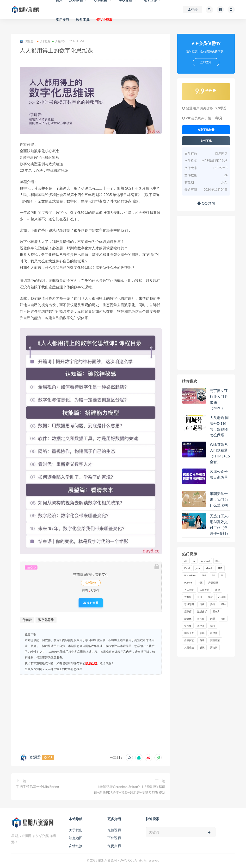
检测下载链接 (206, 130)
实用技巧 (63, 20)
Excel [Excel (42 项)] (187, 568)
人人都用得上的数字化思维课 (63, 669)
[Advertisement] (91, 713)
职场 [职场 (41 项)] (202, 633)
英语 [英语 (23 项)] (202, 640)
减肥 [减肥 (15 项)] (217, 590)
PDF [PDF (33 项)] (220, 568)
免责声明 (114, 846)
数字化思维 (46, 620)
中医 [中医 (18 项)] (200, 583)
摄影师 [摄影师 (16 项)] (188, 611)
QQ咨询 (206, 203)
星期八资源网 (33, 669)
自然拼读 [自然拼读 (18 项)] (189, 640)
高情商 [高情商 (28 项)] (214, 647)
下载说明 (114, 838)
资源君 (27, 41)
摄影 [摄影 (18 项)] (223, 604)
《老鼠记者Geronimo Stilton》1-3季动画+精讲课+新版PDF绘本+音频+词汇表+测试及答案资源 (130, 789)
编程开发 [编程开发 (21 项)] (189, 633)
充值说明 (114, 830)
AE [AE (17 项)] (186, 561)
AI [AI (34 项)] (194, 561)
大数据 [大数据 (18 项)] (188, 597)
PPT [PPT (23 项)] (204, 575)
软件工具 (83, 20)
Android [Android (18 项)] (205, 561)
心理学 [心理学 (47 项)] (222, 597)
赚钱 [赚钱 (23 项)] (202, 647)
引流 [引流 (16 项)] (200, 597)
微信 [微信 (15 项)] (210, 597)
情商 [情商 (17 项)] (202, 604)
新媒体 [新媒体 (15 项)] (188, 619)
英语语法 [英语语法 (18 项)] (189, 647)
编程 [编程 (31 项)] (213, 626)
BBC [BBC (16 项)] (218, 561)
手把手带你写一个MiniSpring (37, 787)
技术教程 (44, 41)
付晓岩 (27, 620)
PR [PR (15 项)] (213, 575)
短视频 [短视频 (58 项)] (188, 626)
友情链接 (76, 846)
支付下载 (206, 141)
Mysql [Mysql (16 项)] (209, 568)
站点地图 (76, 838)
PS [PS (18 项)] (222, 575)
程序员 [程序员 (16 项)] (201, 626)
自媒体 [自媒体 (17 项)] (214, 633)
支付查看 (91, 603)
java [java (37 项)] (198, 568)
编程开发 (59, 41)
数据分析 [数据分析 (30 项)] (202, 611)
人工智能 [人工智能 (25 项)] (189, 590)
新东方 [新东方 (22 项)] (216, 611)
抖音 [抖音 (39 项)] (213, 604)
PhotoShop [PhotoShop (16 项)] (190, 575)
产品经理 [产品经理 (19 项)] (213, 583)
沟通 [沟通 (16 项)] (213, 619)
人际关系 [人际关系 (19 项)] (204, 590)
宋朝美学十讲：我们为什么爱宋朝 (219, 499)
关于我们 (76, 830)
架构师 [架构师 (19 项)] (201, 619)
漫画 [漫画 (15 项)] (223, 619)
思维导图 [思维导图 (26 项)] (189, 604)
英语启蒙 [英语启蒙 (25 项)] (215, 640)
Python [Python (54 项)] (188, 583)
